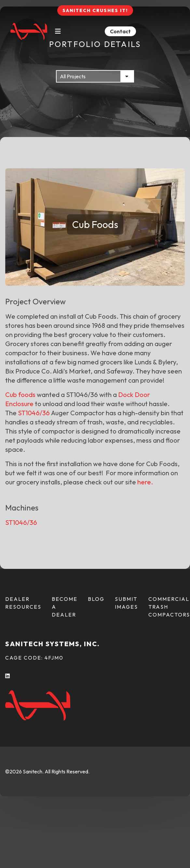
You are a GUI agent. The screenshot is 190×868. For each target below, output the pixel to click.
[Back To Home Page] (29, 31)
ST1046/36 (34, 413)
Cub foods (20, 395)
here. (145, 482)
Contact (120, 31)
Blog (96, 599)
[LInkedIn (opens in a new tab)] (8, 676)
